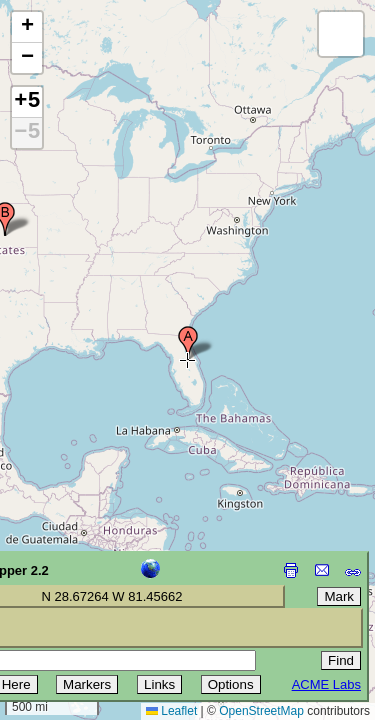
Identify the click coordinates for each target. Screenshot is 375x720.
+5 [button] (27, 102)
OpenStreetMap (261, 711)
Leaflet (171, 711)
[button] (188, 343)
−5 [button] (27, 133)
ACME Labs (326, 684)
